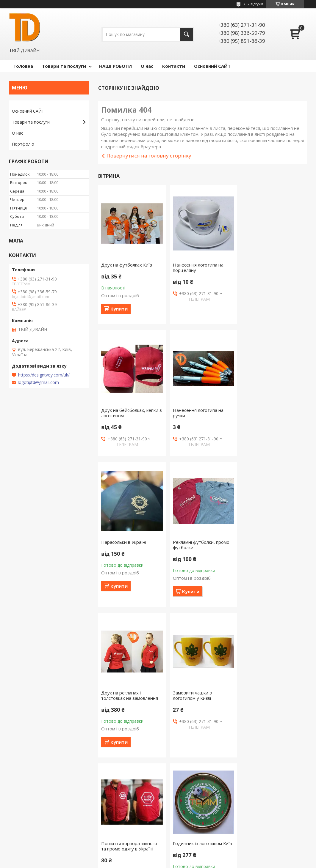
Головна (23, 66)
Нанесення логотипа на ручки (126, 413)
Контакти (174, 66)
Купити (119, 309)
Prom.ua (188, 857)
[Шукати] (186, 34)
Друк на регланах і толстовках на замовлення (130, 563)
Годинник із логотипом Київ (131, 711)
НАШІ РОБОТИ (115, 66)
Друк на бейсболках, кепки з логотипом (274, 267)
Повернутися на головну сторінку (149, 156)
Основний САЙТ (212, 66)
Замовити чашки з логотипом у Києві (192, 563)
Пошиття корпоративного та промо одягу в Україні (271, 563)
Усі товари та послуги (200, 787)
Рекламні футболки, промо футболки (272, 413)
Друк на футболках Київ (127, 265)
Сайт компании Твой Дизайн (41, 834)
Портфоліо (23, 144)
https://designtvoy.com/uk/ (44, 375)
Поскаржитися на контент (147, 862)
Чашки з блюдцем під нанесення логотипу (195, 714)
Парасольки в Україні (195, 410)
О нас (147, 66)
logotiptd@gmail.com (38, 382)
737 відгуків (253, 4)
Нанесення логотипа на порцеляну (198, 267)
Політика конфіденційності (197, 862)
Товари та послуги (64, 66)
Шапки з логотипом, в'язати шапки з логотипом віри (273, 714)
